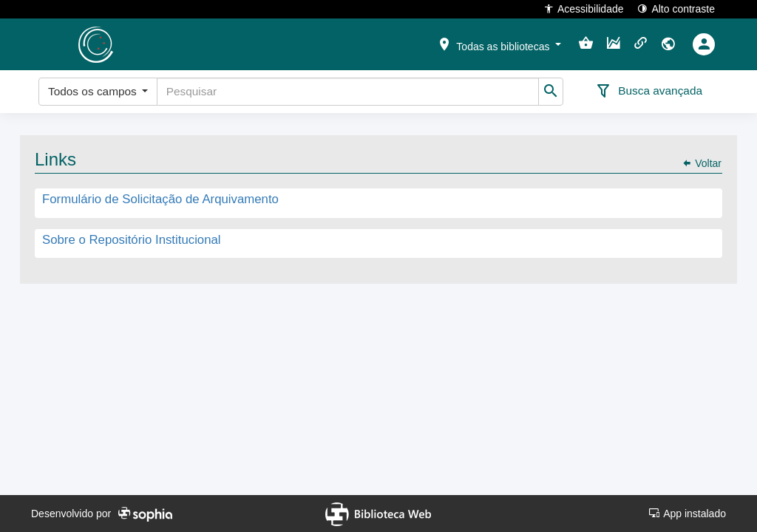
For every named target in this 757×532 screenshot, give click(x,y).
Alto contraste (676, 8)
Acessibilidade (584, 8)
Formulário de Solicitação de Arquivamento (160, 200)
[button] (499, 44)
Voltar (702, 163)
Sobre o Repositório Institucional (132, 240)
